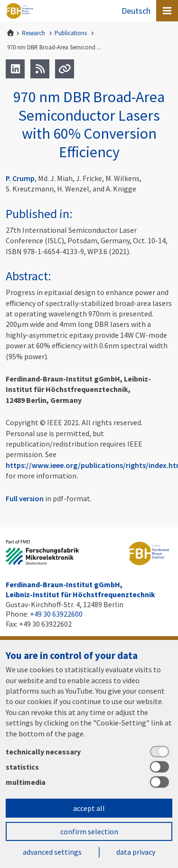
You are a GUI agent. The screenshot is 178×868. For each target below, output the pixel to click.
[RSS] (40, 69)
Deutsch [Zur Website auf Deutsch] (136, 11)
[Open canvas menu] (167, 11)
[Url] (65, 69)
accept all (89, 808)
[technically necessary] (89, 752)
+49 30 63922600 (56, 614)
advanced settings (52, 852)
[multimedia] (89, 782)
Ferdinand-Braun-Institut (19, 11)
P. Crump (20, 178)
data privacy (136, 852)
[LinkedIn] (15, 69)
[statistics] (89, 767)
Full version (25, 498)
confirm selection (89, 831)
